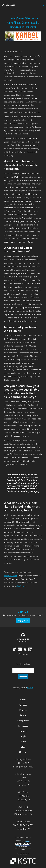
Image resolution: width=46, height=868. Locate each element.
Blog (23, 747)
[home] (9, 5)
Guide (30, 688)
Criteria (23, 705)
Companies (23, 721)
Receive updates (23, 664)
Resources (23, 726)
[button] (42, 5)
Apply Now (23, 621)
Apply (23, 736)
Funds (23, 715)
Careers (23, 752)
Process (23, 710)
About (23, 700)
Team (23, 742)
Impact (23, 731)
